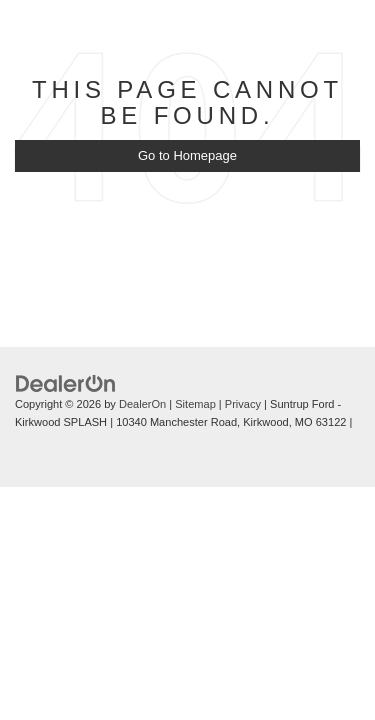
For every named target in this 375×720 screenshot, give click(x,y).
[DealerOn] (66, 382)
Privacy (243, 404)
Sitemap (195, 404)
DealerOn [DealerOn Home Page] (142, 404)
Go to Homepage (187, 155)
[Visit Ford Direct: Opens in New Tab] (23, 441)
